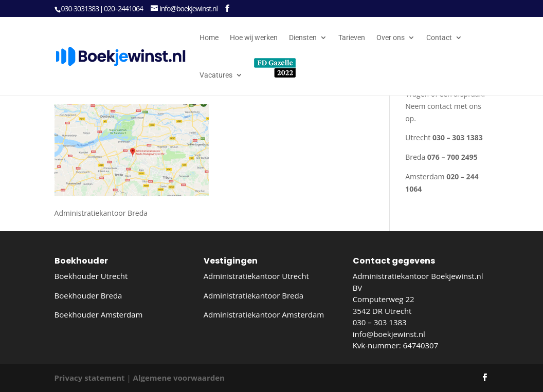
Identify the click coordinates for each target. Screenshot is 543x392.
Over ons (391, 38)
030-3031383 (80, 8)
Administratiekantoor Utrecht (256, 276)
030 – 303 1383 (380, 322)
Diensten (303, 38)
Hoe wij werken (254, 38)
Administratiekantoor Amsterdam (264, 314)
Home (209, 38)
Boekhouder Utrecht (91, 276)
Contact (439, 38)
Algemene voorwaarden (179, 378)
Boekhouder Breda (88, 295)
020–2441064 (123, 8)
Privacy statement (90, 378)
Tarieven (352, 38)
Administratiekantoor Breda (254, 295)
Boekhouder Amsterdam (99, 314)
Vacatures (216, 75)
